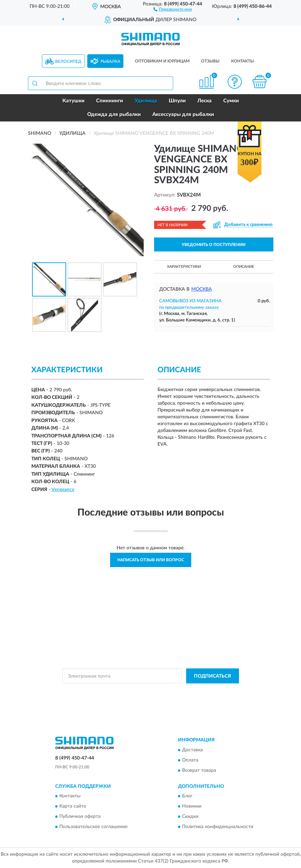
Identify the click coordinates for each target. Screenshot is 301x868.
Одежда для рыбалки (114, 114)
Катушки (73, 101)
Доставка (192, 750)
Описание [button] (244, 267)
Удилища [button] (146, 101)
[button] (173, 9)
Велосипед (68, 61)
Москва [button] (202, 289)
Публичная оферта (80, 817)
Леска (205, 101)
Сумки (231, 101)
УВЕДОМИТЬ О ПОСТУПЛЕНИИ (214, 245)
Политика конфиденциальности (218, 827)
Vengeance (63, 490)
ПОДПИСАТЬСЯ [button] (213, 676)
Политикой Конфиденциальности (184, 691)
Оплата (190, 760)
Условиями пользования (142, 697)
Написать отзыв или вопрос (151, 560)
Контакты (243, 61)
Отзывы (210, 61)
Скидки (190, 817)
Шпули (177, 101)
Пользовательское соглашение (93, 827)
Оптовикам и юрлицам (162, 61)
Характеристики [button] (184, 267)
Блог (187, 796)
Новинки (192, 807)
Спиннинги (110, 101)
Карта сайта (73, 807)
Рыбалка (110, 61)
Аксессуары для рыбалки (183, 114)
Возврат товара (199, 770)
